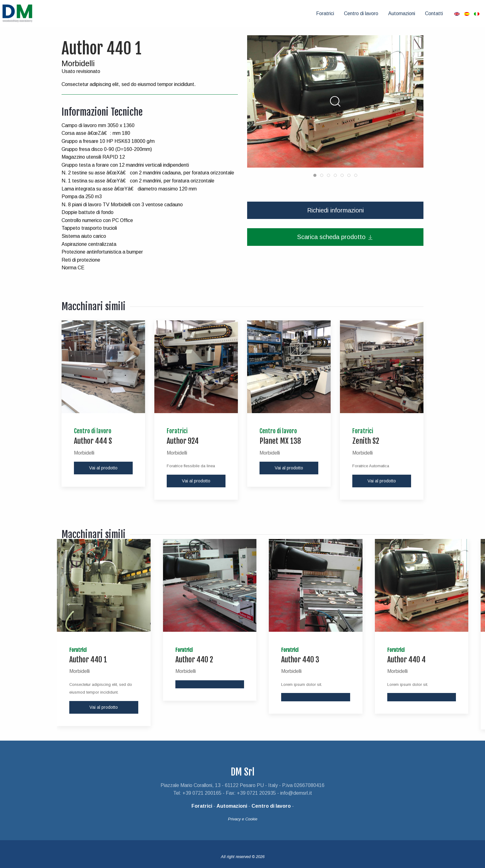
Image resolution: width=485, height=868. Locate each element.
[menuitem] (325, 12)
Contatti (434, 12)
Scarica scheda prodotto (335, 233)
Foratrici (325, 12)
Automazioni (402, 12)
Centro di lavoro (361, 12)
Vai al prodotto (103, 464)
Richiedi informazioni (335, 207)
